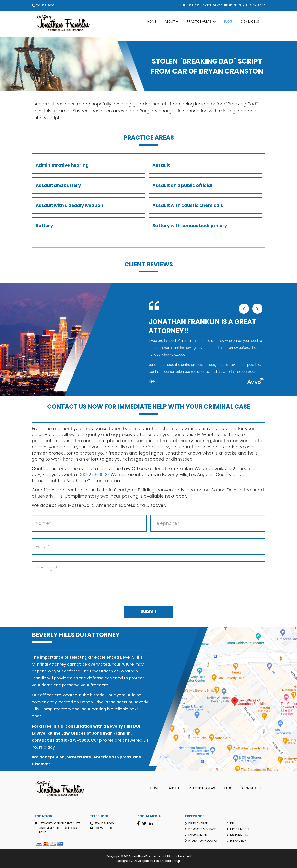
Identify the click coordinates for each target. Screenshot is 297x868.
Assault (161, 165)
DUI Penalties (239, 835)
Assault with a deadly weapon (70, 206)
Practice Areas (199, 21)
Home (152, 21)
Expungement (198, 835)
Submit (148, 612)
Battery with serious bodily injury (190, 226)
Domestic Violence (202, 829)
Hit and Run (238, 841)
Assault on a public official (182, 185)
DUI (232, 823)
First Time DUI (240, 829)
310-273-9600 (45, 5)
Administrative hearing (62, 165)
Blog (228, 21)
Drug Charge (198, 823)
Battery (44, 226)
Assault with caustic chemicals (188, 206)
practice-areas (202, 788)
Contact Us (250, 21)
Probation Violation (203, 841)
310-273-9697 (104, 828)
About (170, 21)
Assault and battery (58, 185)
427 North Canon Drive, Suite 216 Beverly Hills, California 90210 (59, 828)
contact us (43, 740)
